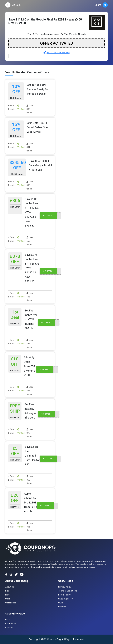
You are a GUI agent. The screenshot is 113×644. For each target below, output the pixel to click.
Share (101, 5)
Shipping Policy (65, 599)
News (8, 595)
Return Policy (64, 595)
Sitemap (62, 607)
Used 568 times (30, 241)
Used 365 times (30, 480)
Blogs (8, 591)
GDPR (61, 603)
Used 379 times (30, 390)
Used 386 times (30, 344)
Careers (9, 628)
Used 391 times (30, 147)
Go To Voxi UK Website (57, 52)
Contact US (11, 624)
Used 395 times (30, 185)
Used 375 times (30, 433)
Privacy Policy (65, 587)
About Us (10, 587)
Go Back (13, 5)
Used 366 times (30, 527)
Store (8, 599)
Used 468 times (30, 297)
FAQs (8, 620)
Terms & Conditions (68, 591)
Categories (11, 603)
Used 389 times (30, 109)
